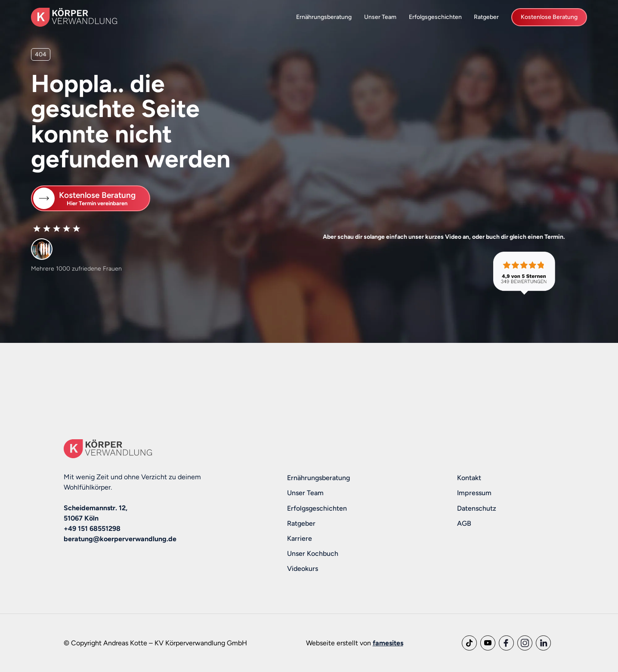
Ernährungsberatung (324, 17)
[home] (74, 17)
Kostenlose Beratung (549, 17)
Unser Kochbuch (313, 553)
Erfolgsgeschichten (435, 17)
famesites (388, 643)
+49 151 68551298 (92, 529)
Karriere (300, 538)
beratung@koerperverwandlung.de (120, 539)
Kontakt (469, 478)
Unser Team (380, 17)
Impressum (474, 493)
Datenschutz (477, 508)
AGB (464, 523)
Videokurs (303, 569)
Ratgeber (486, 17)
